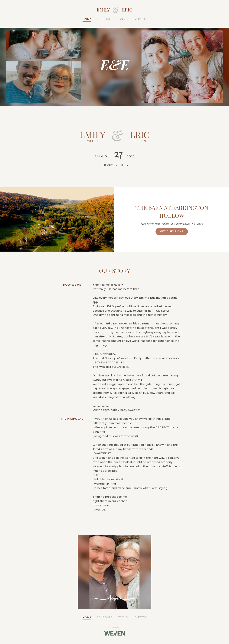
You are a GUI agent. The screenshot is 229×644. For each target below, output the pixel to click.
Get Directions (172, 231)
